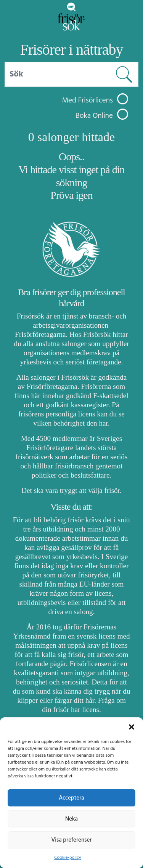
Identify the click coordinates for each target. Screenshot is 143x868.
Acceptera (71, 798)
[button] (132, 727)
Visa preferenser (72, 840)
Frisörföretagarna (40, 334)
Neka (71, 819)
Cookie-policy (67, 858)
